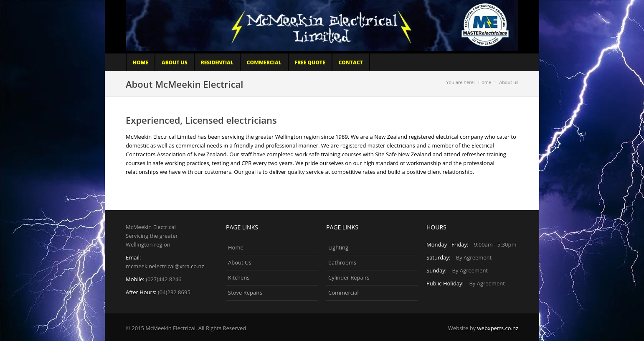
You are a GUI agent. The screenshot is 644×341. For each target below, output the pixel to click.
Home (141, 62)
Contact (351, 62)
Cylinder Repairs (349, 277)
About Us (175, 62)
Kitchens (239, 277)
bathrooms (342, 262)
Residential (217, 62)
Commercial (344, 293)
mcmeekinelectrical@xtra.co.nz (165, 266)
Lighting (338, 247)
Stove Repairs (245, 293)
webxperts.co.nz (498, 328)
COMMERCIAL (264, 62)
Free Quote (310, 62)
